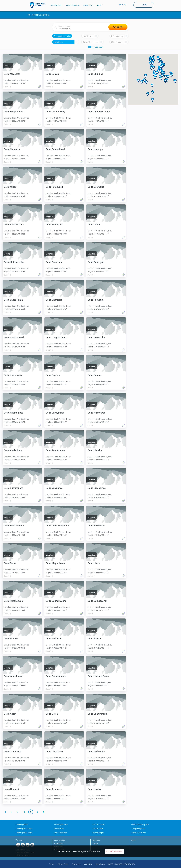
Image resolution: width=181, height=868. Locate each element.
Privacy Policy (63, 864)
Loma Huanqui (11, 789)
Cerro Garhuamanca (56, 676)
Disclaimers (100, 864)
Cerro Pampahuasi (55, 149)
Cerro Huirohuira (96, 526)
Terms (52, 864)
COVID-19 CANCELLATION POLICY (122, 864)
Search (118, 27)
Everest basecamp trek (140, 825)
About (133, 840)
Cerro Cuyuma (53, 375)
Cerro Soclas (52, 74)
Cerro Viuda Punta (13, 450)
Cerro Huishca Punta (98, 676)
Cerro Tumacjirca (55, 224)
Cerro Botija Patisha (14, 112)
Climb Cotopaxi (98, 825)
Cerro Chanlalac (54, 300)
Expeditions (59, 843)
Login (144, 5)
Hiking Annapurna (138, 829)
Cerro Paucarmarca (14, 224)
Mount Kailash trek (138, 833)
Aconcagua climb (61, 825)
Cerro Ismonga (95, 149)
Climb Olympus (98, 833)
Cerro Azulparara (54, 789)
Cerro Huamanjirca (14, 413)
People (95, 843)
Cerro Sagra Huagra (56, 601)
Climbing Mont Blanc (24, 833)
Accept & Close (114, 851)
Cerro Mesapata (12, 74)
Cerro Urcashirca (54, 751)
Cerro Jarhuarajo (96, 751)
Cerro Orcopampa (97, 488)
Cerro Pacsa (10, 563)
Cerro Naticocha (12, 149)
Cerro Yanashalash (13, 676)
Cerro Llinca (94, 563)
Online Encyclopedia (39, 15)
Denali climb (59, 829)
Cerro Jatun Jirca (13, 751)
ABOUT (99, 5)
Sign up (123, 5)
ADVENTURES (57, 5)
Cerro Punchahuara (14, 601)
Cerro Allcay (10, 714)
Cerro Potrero (94, 375)
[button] (157, 73)
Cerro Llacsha (95, 450)
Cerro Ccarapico (96, 187)
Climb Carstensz (61, 833)
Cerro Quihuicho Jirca (99, 112)
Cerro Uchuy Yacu (13, 375)
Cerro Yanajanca (54, 488)
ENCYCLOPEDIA (73, 5)
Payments (76, 864)
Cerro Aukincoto (54, 639)
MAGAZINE (88, 5)
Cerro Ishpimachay (55, 112)
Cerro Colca (52, 714)
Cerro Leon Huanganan (58, 526)
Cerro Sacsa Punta (13, 300)
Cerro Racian (94, 639)
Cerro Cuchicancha (14, 488)
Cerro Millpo (10, 187)
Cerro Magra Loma (55, 563)
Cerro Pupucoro (96, 300)
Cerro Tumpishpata (56, 450)
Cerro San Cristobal (14, 337)
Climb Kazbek (98, 829)
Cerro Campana (54, 262)
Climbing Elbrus (22, 825)
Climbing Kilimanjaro (24, 829)
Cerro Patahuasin (55, 187)
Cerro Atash (94, 224)
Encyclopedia (60, 840)
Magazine (96, 840)
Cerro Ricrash (11, 639)
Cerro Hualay (94, 789)
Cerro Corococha (96, 337)
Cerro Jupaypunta (55, 413)
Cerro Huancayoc (96, 413)
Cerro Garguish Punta (57, 337)
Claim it (6, 87)
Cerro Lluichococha (14, 262)
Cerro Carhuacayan (97, 601)
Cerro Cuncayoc (96, 262)
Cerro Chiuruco (95, 74)
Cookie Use (88, 864)
